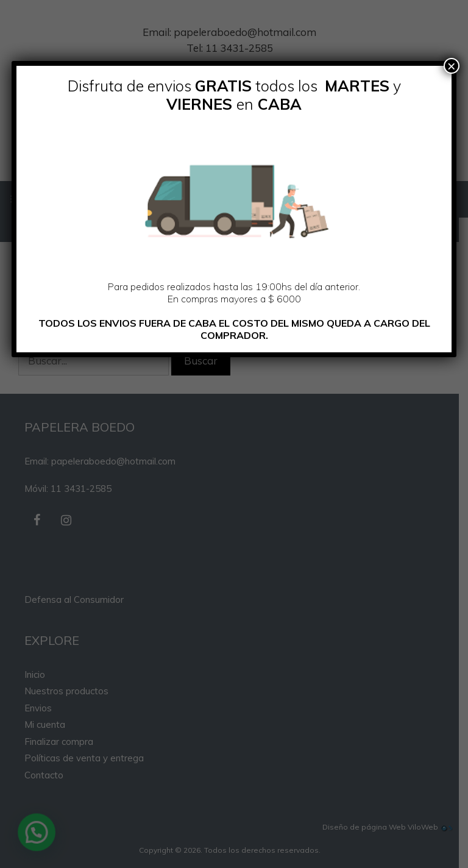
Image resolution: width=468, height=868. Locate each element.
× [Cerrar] (452, 66)
